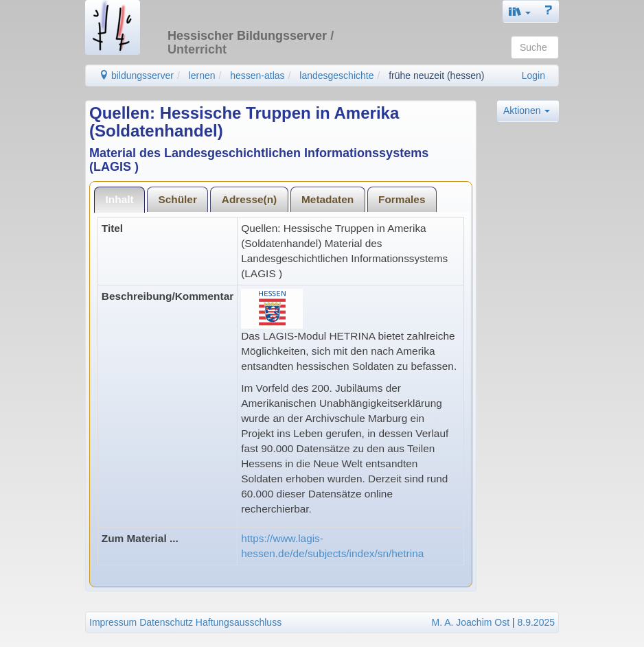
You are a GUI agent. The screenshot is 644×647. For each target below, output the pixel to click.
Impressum (113, 622)
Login (533, 75)
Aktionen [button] (527, 110)
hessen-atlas (257, 75)
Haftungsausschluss (239, 622)
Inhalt (120, 199)
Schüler (177, 199)
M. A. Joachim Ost (470, 622)
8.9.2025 (537, 622)
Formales (402, 199)
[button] (520, 11)
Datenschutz (166, 622)
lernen (202, 75)
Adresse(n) (249, 199)
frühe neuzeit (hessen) (436, 75)
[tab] (119, 199)
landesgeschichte (336, 75)
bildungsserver (136, 75)
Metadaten (327, 199)
